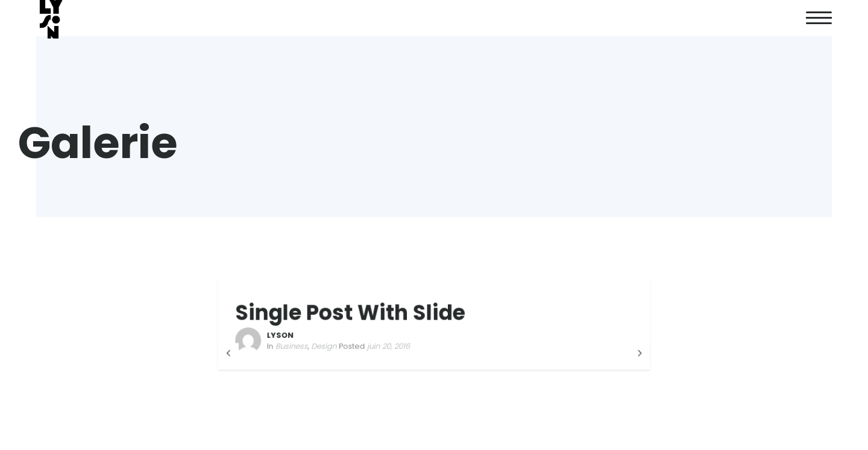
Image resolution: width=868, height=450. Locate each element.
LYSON (285, 335)
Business (296, 346)
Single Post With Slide (352, 313)
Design (327, 346)
